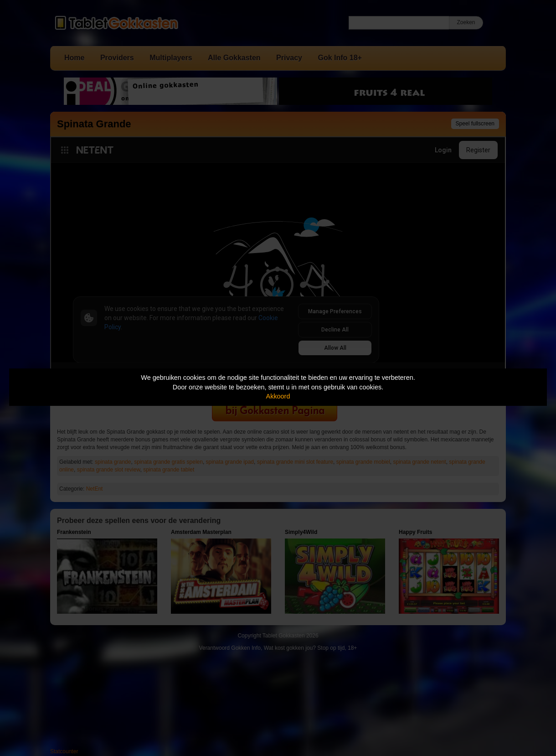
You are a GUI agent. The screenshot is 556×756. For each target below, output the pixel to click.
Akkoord (278, 396)
